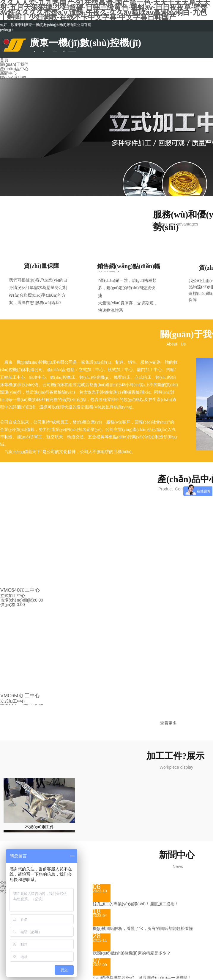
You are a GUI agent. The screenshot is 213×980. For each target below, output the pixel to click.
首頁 (4, 60)
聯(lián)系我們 (13, 78)
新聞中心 (8, 73)
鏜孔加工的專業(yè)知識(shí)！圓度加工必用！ (136, 904)
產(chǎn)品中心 (14, 69)
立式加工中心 (13, 596)
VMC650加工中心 (20, 696)
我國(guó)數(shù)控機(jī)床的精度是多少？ (132, 953)
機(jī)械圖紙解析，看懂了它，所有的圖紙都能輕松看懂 (143, 928)
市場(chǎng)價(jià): (18, 600)
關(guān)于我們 (14, 64)
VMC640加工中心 (20, 590)
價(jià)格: (8, 605)
